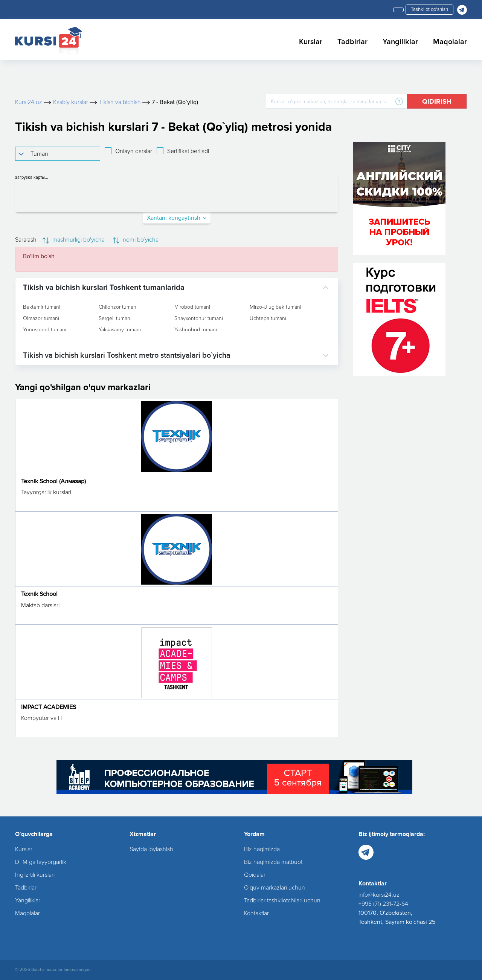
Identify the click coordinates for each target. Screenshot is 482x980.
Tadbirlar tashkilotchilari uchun (282, 900)
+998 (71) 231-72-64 (383, 904)
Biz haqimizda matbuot (273, 862)
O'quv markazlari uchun (275, 888)
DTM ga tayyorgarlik (41, 862)
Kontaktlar (256, 913)
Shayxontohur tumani (199, 318)
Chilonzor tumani (118, 307)
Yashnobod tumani (196, 330)
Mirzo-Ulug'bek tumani (275, 307)
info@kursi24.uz (379, 895)
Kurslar (311, 42)
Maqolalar (450, 42)
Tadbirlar (352, 42)
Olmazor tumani (41, 318)
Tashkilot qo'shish (429, 9)
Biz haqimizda (262, 849)
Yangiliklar (400, 42)
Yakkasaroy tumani (120, 330)
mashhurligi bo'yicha (74, 240)
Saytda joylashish (151, 849)
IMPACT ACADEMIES (49, 707)
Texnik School (39, 594)
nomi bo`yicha (136, 240)
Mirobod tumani (192, 307)
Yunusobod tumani (45, 330)
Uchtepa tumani (268, 318)
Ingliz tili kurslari (35, 875)
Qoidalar (255, 875)
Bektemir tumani (42, 307)
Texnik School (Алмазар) (53, 481)
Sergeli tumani (115, 318)
